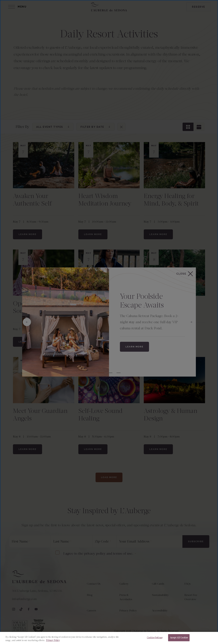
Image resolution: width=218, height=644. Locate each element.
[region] (109, 638)
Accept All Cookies (179, 638)
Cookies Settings (155, 638)
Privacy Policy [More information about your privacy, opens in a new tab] (53, 640)
